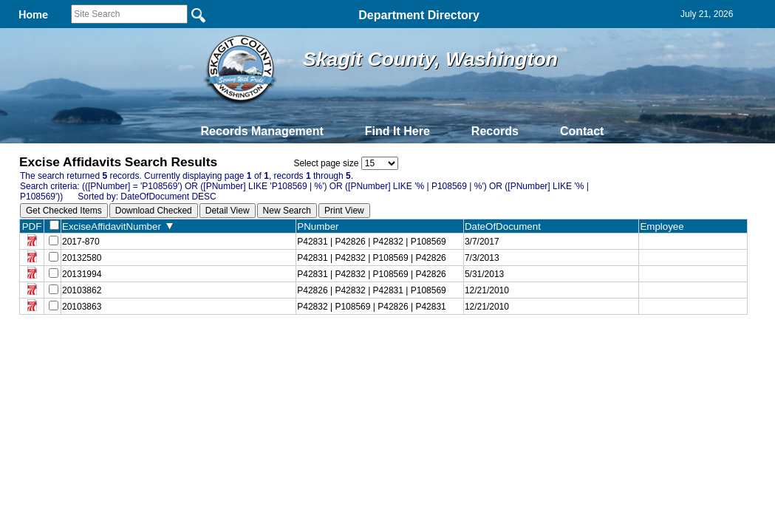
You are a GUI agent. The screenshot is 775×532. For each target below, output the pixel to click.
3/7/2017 (482, 242)
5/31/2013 (484, 274)
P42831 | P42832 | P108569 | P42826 (372, 258)
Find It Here (397, 131)
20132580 (82, 258)
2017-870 (81, 242)
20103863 (82, 307)
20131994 (82, 274)
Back (187, 347)
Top (141, 347)
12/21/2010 (487, 290)
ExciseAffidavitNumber (117, 226)
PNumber (321, 226)
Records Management (262, 131)
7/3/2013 (482, 258)
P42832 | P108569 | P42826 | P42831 (372, 307)
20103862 (82, 290)
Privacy (381, 347)
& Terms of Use (436, 347)
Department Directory (419, 15)
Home (244, 347)
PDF (32, 226)
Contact (582, 131)
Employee (665, 226)
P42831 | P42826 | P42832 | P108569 (372, 242)
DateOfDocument (506, 226)
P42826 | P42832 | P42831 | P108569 (372, 290)
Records (495, 131)
